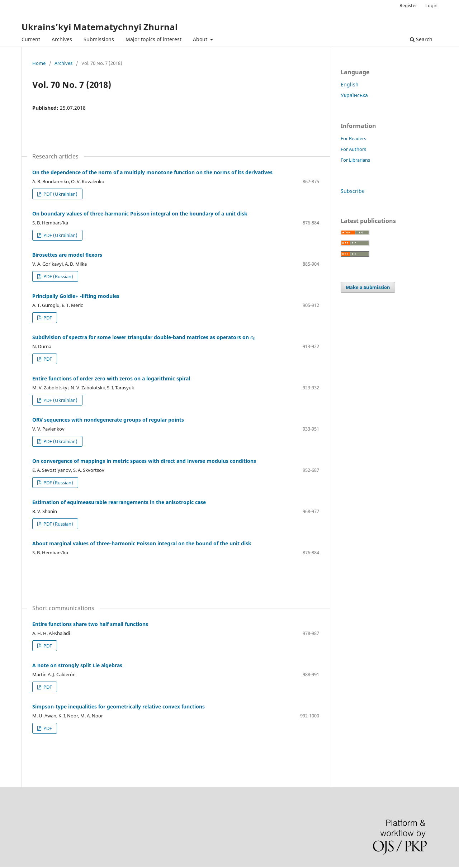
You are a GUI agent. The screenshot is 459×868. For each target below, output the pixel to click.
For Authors (353, 149)
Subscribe (353, 191)
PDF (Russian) (58, 276)
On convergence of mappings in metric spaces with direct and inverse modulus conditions (144, 461)
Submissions (99, 39)
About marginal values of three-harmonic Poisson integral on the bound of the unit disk (142, 543)
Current (31, 39)
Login (431, 5)
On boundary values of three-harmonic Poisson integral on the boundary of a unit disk (140, 214)
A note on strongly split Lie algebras (77, 665)
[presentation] (77, 296)
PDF (47, 318)
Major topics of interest (153, 39)
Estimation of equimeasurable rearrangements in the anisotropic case (119, 502)
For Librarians (355, 160)
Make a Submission (368, 287)
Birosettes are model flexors (67, 255)
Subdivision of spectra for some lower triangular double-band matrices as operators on (144, 337)
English (350, 84)
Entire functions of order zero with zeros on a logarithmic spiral (111, 378)
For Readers (353, 138)
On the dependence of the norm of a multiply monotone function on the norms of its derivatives (152, 172)
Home (39, 63)
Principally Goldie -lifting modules (76, 296)
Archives (62, 39)
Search (421, 39)
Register (408, 5)
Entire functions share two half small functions (90, 624)
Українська (354, 95)
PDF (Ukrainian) (60, 194)
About (201, 39)
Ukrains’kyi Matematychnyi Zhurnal (100, 27)
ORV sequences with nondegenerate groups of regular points (108, 420)
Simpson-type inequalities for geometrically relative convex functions (119, 706)
